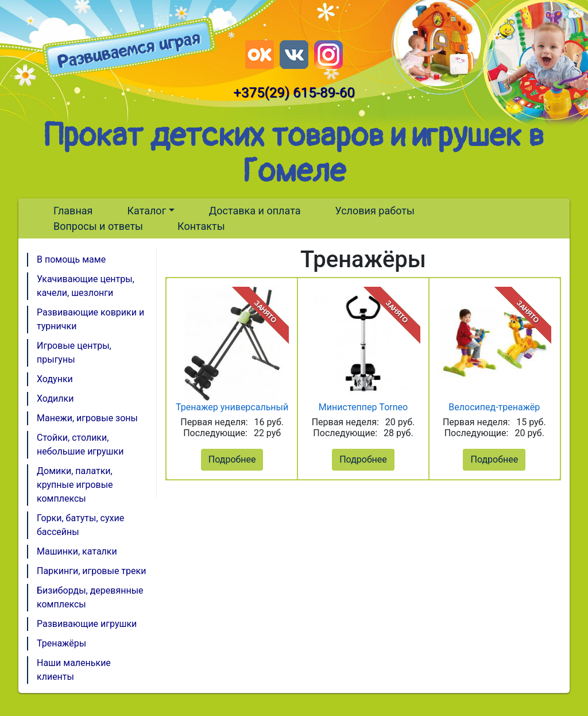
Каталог (146, 211)
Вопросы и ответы (98, 226)
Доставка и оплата (255, 211)
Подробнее (232, 459)
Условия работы (374, 211)
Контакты (201, 226)
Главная (73, 211)
